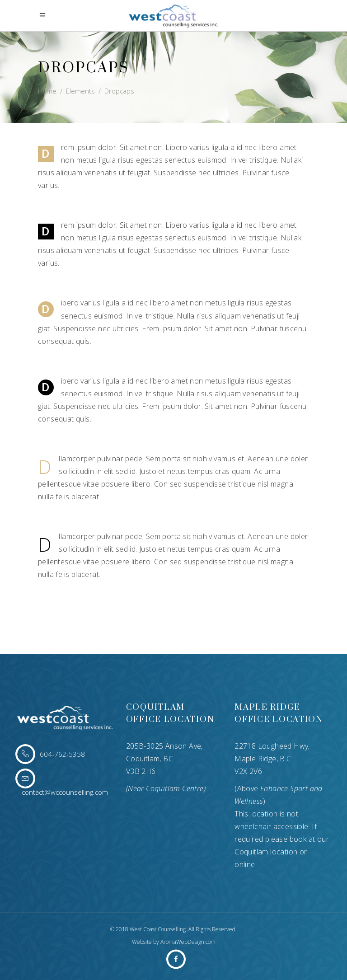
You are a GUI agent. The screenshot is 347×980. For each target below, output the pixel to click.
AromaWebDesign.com (188, 942)
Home (47, 91)
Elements (80, 91)
